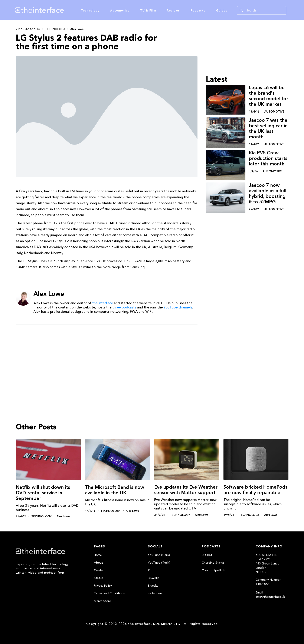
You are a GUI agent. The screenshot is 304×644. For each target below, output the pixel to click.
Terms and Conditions (109, 593)
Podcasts (198, 10)
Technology (90, 10)
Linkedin (153, 578)
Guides (222, 10)
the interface (103, 303)
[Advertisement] (107, 361)
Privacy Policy (103, 586)
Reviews (173, 10)
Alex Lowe (77, 29)
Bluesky (153, 586)
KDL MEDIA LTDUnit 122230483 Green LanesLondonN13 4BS (267, 563)
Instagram (155, 593)
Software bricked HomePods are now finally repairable (255, 490)
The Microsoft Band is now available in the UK (115, 490)
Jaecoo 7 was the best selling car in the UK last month (268, 128)
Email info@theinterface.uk (270, 595)
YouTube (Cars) (159, 555)
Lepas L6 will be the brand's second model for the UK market (269, 96)
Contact (100, 570)
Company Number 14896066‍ (268, 582)
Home (98, 555)
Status (99, 578)
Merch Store (102, 601)
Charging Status (213, 563)
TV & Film (148, 10)
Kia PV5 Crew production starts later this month (268, 158)
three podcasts (124, 307)
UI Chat (207, 555)
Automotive (120, 10)
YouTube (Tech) (159, 563)
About (98, 563)
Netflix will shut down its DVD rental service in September (43, 493)
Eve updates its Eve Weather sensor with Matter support (186, 490)
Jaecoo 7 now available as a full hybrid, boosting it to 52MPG (268, 193)
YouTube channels (178, 307)
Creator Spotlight (214, 570)
